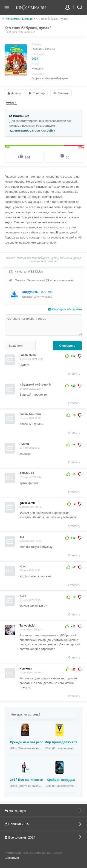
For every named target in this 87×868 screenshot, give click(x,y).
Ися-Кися (26, 669)
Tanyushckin (28, 626)
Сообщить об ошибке (65, 309)
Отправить (67, 346)
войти (51, 131)
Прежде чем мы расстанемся (33, 742)
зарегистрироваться (25, 131)
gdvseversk (27, 503)
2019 (35, 59)
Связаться (12, 858)
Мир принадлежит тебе (63, 742)
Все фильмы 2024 (43, 837)
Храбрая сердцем (61, 780)
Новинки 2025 (43, 824)
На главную (43, 811)
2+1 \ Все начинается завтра (32, 780)
